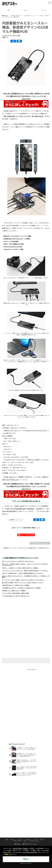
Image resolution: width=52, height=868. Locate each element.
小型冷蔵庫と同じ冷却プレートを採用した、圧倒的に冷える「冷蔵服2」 (22, 588)
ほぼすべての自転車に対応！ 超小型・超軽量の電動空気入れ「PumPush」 (23, 573)
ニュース (20, 840)
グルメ (42, 840)
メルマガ (39, 509)
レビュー (26, 10)
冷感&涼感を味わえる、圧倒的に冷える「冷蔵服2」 (16, 585)
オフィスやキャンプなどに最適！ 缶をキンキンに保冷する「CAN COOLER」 (23, 580)
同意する (26, 859)
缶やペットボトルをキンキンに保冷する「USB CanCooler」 (18, 561)
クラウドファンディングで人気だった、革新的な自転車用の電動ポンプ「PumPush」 (25, 571)
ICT (25, 841)
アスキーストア (16, 16)
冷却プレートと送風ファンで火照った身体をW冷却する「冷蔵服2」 (20, 568)
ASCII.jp (17, 844)
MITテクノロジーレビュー (30, 844)
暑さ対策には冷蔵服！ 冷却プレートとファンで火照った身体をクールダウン (23, 583)
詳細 (6, 854)
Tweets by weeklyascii (32, 669)
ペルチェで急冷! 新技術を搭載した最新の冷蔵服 (15, 593)
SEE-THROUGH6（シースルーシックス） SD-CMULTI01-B (23, 116)
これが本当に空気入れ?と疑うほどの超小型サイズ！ (16, 596)
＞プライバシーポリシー (26, 863)
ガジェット (28, 840)
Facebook (31, 509)
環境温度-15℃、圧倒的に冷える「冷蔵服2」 (14, 591)
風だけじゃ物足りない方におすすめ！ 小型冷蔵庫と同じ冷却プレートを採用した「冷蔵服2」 (26, 577)
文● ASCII (5, 37)
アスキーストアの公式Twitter (15, 509)
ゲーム (36, 840)
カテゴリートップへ (40, 543)
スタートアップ (17, 841)
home (5, 16)
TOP (9, 10)
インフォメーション (34, 841)
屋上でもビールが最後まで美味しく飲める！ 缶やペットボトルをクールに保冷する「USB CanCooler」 (25, 565)
